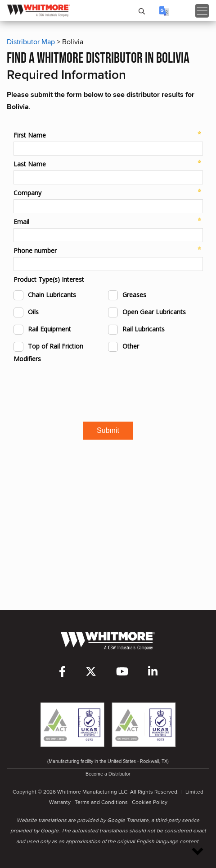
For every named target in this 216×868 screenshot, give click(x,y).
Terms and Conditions (101, 802)
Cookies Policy (150, 802)
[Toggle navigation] (202, 11)
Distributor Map (31, 42)
